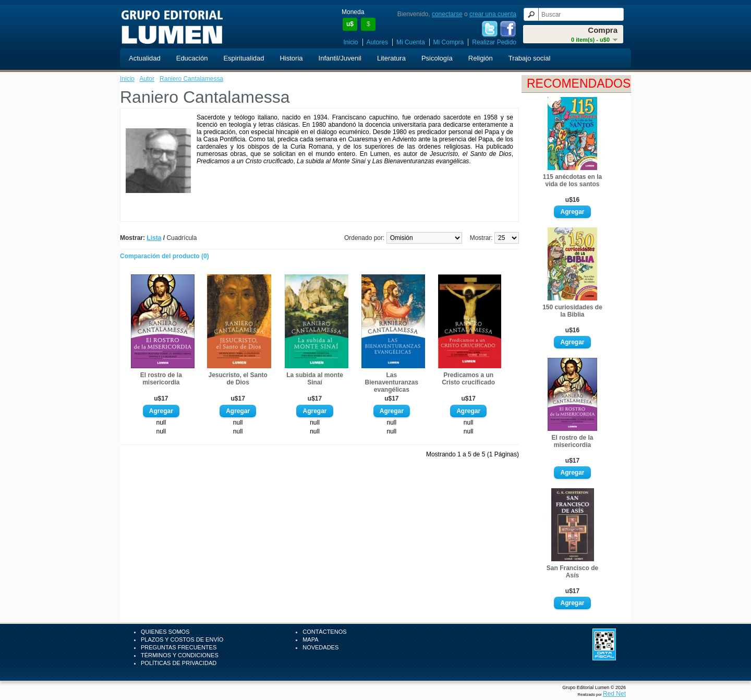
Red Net (614, 694)
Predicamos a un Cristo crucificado (468, 379)
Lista (154, 238)
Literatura (391, 58)
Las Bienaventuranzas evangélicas (391, 382)
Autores (377, 42)
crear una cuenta (493, 14)
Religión (481, 58)
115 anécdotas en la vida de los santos (572, 180)
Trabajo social (529, 58)
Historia (291, 58)
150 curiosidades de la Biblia (572, 311)
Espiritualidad (244, 58)
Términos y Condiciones (180, 655)
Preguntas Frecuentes (179, 647)
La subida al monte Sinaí (315, 379)
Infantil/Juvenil (340, 58)
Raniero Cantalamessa (191, 79)
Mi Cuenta (411, 42)
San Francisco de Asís (572, 572)
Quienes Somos (165, 632)
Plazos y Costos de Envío (182, 639)
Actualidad (145, 58)
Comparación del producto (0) (165, 256)
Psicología (437, 58)
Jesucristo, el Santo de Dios (238, 379)
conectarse (447, 14)
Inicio (351, 42)
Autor (147, 79)
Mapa (310, 639)
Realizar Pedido (494, 42)
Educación (192, 58)
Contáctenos (324, 632)
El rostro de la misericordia (572, 441)
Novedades (320, 647)
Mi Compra (449, 42)
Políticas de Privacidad (179, 663)
